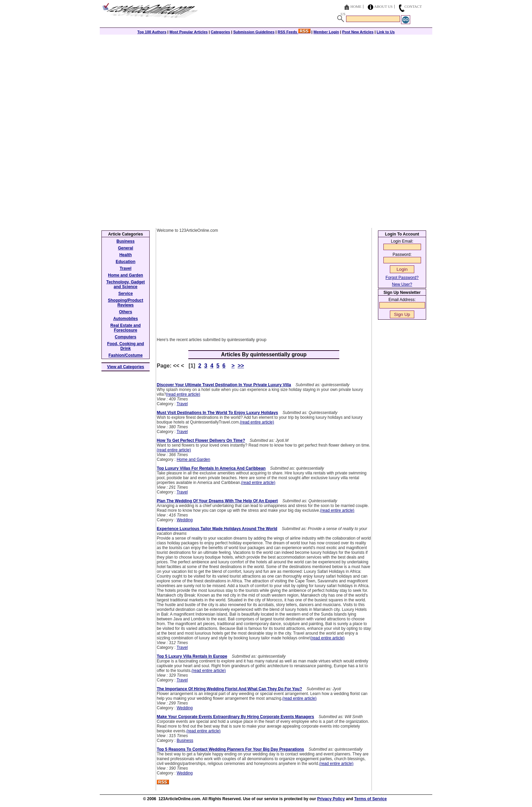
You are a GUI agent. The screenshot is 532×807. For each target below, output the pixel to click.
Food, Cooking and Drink (126, 346)
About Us (384, 6)
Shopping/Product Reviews (126, 303)
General (126, 248)
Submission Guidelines (254, 32)
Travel (182, 404)
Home (356, 6)
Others (126, 312)
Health (126, 255)
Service (126, 294)
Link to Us (386, 32)
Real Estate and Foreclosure (125, 328)
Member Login (326, 32)
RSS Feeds (294, 32)
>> (241, 366)
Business (185, 740)
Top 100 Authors (152, 32)
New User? (402, 284)
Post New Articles (358, 32)
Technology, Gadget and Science (126, 284)
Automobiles (126, 319)
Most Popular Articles (188, 32)
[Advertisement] (266, 82)
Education (126, 262)
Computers (125, 337)
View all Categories (126, 367)
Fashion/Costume (126, 355)
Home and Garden (194, 459)
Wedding (185, 520)
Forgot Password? (402, 278)
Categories (220, 32)
